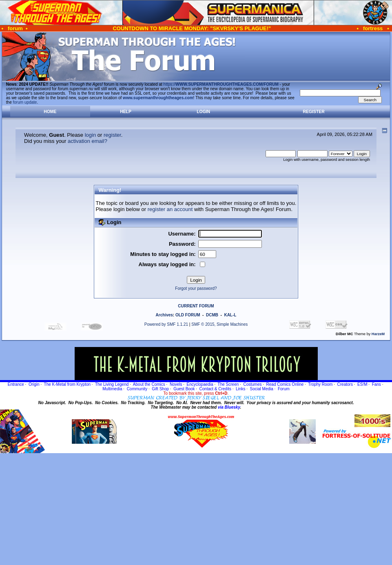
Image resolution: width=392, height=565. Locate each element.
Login (203, 112)
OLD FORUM (188, 315)
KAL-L (230, 315)
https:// (221, 84)
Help (126, 112)
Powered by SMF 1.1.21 (166, 324)
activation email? (87, 141)
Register (314, 112)
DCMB (212, 315)
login (90, 135)
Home (50, 112)
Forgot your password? (196, 288)
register (112, 135)
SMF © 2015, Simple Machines (219, 324)
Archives (164, 315)
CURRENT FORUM (196, 306)
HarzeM (378, 334)
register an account (170, 209)
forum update (25, 102)
